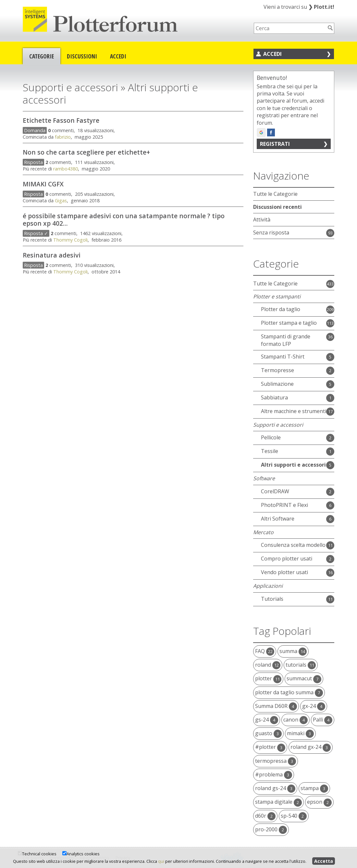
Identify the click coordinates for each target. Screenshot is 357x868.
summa (293, 651)
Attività (262, 220)
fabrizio (63, 137)
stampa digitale (278, 802)
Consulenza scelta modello (293, 545)
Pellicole (271, 437)
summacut (304, 678)
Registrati (275, 144)
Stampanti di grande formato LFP (286, 340)
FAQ (265, 651)
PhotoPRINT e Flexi (284, 505)
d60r (265, 816)
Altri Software (278, 519)
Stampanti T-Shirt (283, 357)
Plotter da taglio (281, 309)
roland (268, 665)
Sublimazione (277, 384)
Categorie (42, 56)
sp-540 (294, 816)
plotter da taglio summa (289, 692)
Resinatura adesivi (52, 255)
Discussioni (82, 56)
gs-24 (267, 720)
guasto (268, 733)
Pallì (323, 720)
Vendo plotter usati (284, 572)
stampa (314, 788)
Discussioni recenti (277, 207)
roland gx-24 (311, 747)
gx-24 (314, 706)
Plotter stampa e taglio (289, 323)
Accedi (118, 56)
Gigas (61, 201)
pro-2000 (271, 829)
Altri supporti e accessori (293, 465)
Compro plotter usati (287, 559)
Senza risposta (271, 233)
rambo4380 (66, 169)
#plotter (270, 747)
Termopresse (277, 370)
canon (295, 720)
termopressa (276, 761)
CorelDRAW (275, 491)
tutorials (301, 665)
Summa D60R (276, 706)
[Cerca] (330, 28)
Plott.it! (321, 7)
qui (161, 861)
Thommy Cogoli (70, 240)
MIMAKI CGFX (43, 184)
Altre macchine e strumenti (294, 411)
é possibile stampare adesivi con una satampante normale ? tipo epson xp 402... (124, 220)
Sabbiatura (274, 397)
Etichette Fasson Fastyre (61, 120)
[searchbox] (290, 28)
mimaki (300, 733)
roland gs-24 (275, 788)
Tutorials (272, 599)
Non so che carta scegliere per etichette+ (86, 152)
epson (319, 802)
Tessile (270, 451)
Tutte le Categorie (275, 194)
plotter (268, 678)
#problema (274, 774)
